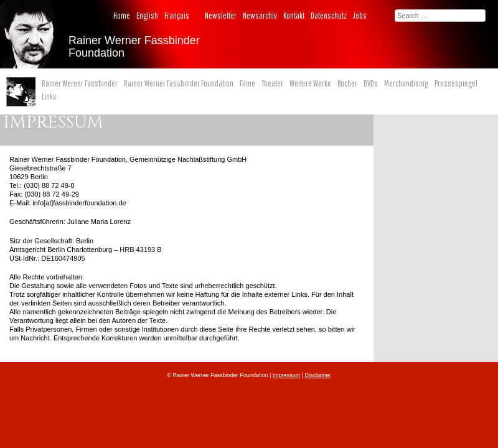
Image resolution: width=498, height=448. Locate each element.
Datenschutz (329, 16)
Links (49, 96)
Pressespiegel (456, 83)
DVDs (371, 83)
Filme (247, 83)
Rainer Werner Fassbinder (80, 83)
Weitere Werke (310, 83)
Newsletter (221, 16)
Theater (272, 83)
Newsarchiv (260, 16)
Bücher (347, 83)
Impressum (287, 375)
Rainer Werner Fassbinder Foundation (179, 83)
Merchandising (406, 83)
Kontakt (294, 16)
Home (122, 16)
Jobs (360, 16)
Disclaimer (318, 375)
